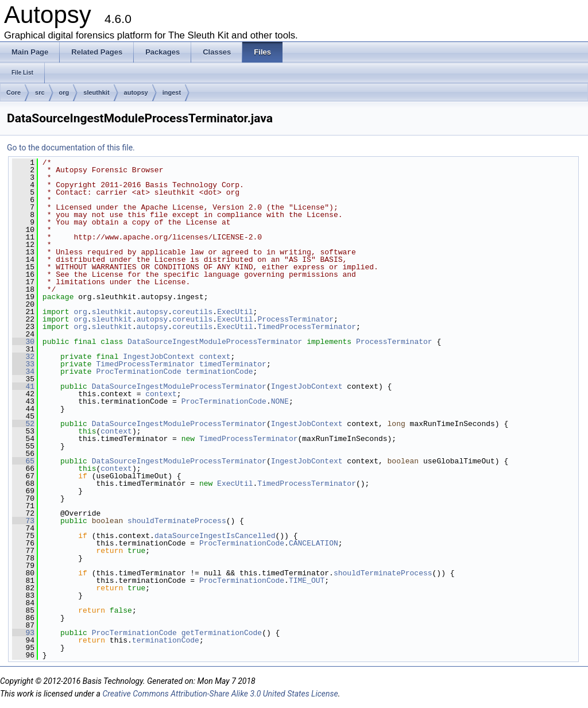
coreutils (192, 312)
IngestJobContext (159, 357)
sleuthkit (96, 92)
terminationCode (219, 372)
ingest (172, 92)
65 (23, 461)
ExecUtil (235, 312)
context (215, 357)
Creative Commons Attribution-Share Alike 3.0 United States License (220, 694)
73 (23, 521)
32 (23, 357)
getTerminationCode (222, 633)
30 (23, 342)
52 (23, 424)
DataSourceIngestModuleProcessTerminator (215, 342)
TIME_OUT (307, 581)
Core (13, 92)
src (40, 92)
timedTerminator (233, 364)
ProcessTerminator (295, 319)
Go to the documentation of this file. (71, 148)
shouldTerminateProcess (177, 521)
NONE (280, 401)
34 (23, 372)
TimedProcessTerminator (307, 327)
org (64, 92)
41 (23, 386)
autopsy (136, 92)
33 (23, 364)
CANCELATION (314, 543)
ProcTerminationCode (138, 372)
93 (23, 633)
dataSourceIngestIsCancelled (215, 536)
